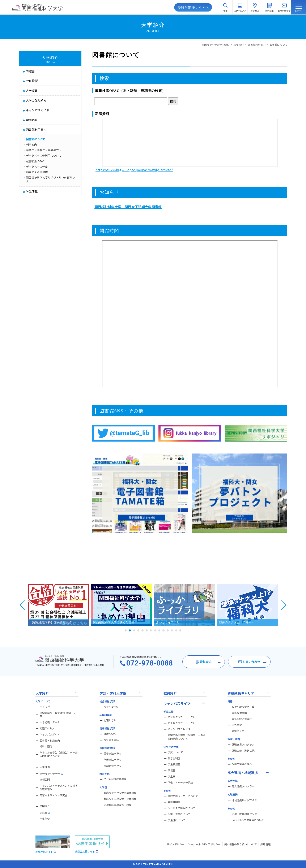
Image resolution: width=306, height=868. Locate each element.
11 (168, 630)
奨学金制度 (174, 758)
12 (172, 630)
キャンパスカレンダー (180, 729)
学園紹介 (45, 806)
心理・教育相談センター (246, 814)
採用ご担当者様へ (242, 764)
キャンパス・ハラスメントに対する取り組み (59, 787)
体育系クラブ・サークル (182, 717)
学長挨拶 (45, 707)
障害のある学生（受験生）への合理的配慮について (59, 754)
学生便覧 (45, 819)
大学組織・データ (50, 722)
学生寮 (171, 776)
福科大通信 (46, 746)
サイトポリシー (176, 844)
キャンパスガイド (50, 734)
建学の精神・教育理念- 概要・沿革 (58, 715)
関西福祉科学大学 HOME (216, 45)
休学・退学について (179, 814)
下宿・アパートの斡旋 (180, 782)
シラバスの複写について (182, 808)
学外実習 (237, 725)
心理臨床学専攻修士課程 (118, 805)
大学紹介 (239, 45)
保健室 (171, 770)
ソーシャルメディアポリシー (204, 844)
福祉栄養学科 (111, 740)
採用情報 (265, 844)
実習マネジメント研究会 (54, 795)
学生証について (177, 820)
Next (284, 605)
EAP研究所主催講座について (248, 820)
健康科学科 (110, 734)
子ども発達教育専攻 (115, 779)
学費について (175, 752)
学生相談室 (174, 764)
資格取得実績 (239, 713)
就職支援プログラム (243, 745)
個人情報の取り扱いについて (241, 844)
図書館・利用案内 (50, 741)
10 (163, 630)
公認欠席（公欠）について (183, 796)
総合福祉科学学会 (51, 774)
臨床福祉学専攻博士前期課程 (120, 793)
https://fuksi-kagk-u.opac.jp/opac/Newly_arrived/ (134, 170)
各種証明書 (174, 802)
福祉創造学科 (111, 707)
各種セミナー (239, 731)
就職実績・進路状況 (243, 751)
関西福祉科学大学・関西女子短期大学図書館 (128, 207)
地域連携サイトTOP (245, 800)
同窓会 (45, 813)
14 (180, 630)
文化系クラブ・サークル (182, 723)
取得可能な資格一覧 (243, 707)
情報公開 (45, 780)
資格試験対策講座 (242, 719)
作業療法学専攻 (112, 760)
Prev (22, 605)
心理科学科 (110, 720)
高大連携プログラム (243, 786)
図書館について (279, 45)
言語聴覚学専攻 (112, 766)
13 (176, 630)
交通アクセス (47, 728)
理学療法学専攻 (112, 754)
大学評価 (45, 767)
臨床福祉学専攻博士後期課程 (120, 799)
